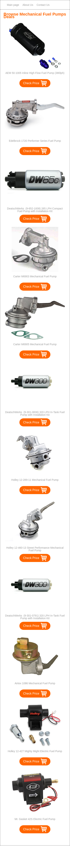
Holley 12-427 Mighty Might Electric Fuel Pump (35, 751)
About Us (28, 5)
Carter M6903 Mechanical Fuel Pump (35, 276)
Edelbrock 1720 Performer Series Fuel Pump (35, 141)
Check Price (31, 83)
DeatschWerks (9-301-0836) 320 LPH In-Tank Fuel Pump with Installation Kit (35, 413)
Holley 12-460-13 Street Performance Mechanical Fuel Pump (35, 549)
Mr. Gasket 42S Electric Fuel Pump (35, 819)
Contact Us (43, 5)
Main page (13, 5)
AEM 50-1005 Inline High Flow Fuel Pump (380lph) (35, 73)
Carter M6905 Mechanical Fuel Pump (35, 344)
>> (42, 839)
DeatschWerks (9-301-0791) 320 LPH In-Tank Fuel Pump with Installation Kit (35, 617)
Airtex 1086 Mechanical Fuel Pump (35, 683)
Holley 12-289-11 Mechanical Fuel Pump (35, 480)
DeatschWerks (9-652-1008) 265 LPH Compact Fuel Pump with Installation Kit (35, 210)
